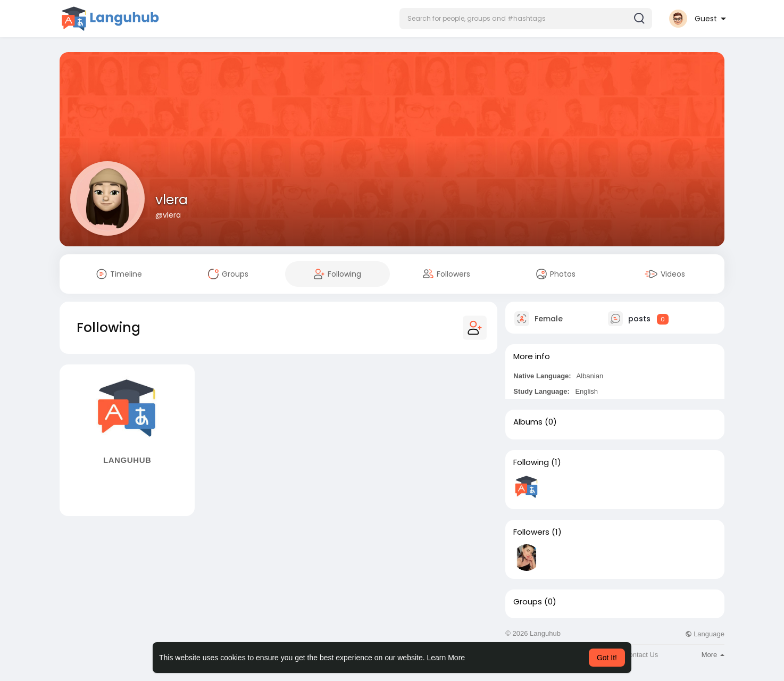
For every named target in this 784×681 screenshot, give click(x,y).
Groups (528, 602)
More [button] (713, 655)
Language (705, 634)
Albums (528, 422)
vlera (172, 200)
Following (531, 462)
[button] (526, 19)
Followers (531, 532)
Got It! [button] (607, 658)
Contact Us (641, 655)
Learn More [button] (446, 658)
